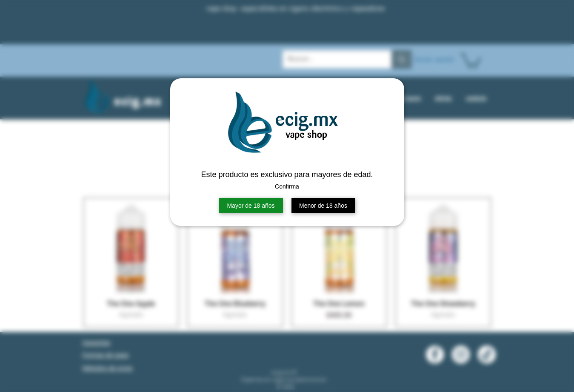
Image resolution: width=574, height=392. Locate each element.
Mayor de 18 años (251, 206)
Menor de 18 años (323, 206)
